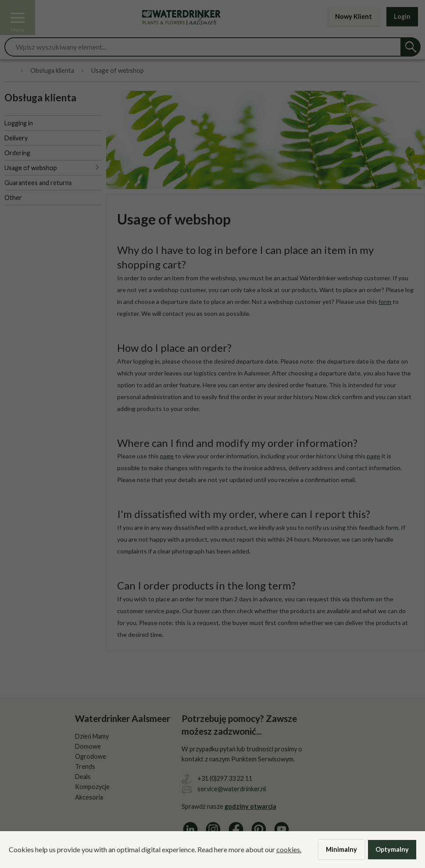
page (167, 456)
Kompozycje (92, 787)
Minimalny (341, 849)
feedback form (379, 527)
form (368, 599)
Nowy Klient (354, 16)
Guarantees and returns (38, 183)
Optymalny (392, 849)
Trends (85, 766)
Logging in (19, 123)
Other (13, 198)
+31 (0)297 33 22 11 (225, 778)
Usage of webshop (31, 168)
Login (402, 16)
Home (9, 71)
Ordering (17, 153)
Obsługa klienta (52, 71)
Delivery (16, 138)
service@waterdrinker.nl (232, 789)
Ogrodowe (91, 756)
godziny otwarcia (250, 806)
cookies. (289, 849)
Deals (83, 777)
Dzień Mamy (92, 736)
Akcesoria (89, 797)
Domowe (88, 746)
